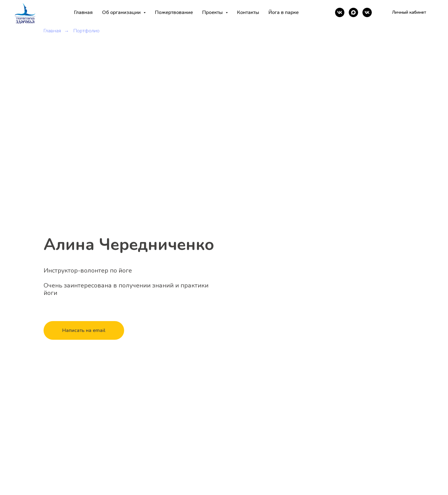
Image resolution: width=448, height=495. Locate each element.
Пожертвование (174, 12)
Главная (83, 12)
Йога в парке (284, 12)
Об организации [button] (122, 12)
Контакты (248, 12)
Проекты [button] (213, 12)
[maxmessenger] (353, 12)
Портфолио (86, 31)
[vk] (340, 12)
